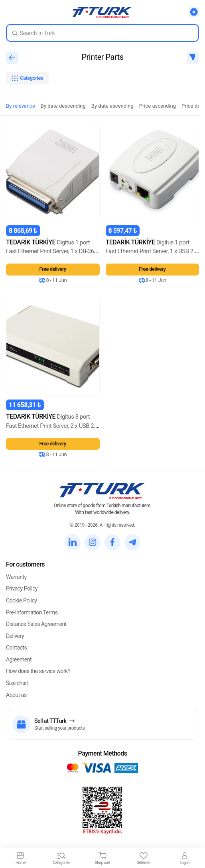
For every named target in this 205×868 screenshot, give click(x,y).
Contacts (16, 648)
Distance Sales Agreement (36, 624)
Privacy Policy (22, 589)
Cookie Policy (21, 600)
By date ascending (112, 106)
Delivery (15, 636)
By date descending (63, 106)
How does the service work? (38, 671)
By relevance (21, 106)
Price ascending (158, 106)
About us (16, 695)
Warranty (16, 577)
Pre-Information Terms (32, 612)
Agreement (19, 659)
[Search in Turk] (102, 33)
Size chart (17, 683)
